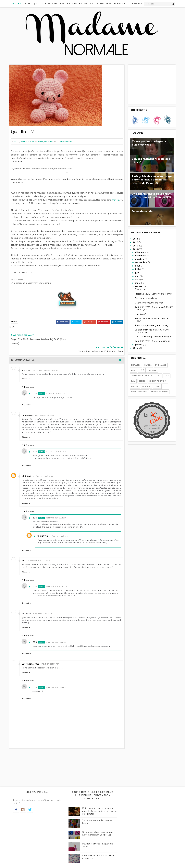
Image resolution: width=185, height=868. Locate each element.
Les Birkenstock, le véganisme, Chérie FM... (144, 796)
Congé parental (139, 392)
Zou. (35, 386)
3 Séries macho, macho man (149, 303)
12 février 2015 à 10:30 (57, 579)
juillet (138, 269)
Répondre (26, 371)
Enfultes (136, 365)
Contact (137, 4)
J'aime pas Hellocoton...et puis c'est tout (152, 320)
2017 (135, 242)
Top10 (157, 386)
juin (137, 273)
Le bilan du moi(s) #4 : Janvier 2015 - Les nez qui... (153, 331)
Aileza (25, 553)
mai (137, 276)
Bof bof (146, 386)
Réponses (29, 379)
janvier (139, 344)
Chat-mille (28, 407)
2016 (135, 246)
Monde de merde (159, 392)
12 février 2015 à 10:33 (57, 634)
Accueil (17, 4)
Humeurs (103, 4)
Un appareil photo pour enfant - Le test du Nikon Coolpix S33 (97, 826)
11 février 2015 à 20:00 (40, 553)
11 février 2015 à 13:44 (45, 407)
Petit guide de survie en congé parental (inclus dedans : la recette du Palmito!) (152, 180)
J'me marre (160, 365)
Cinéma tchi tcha (158, 381)
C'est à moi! (140, 289)
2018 (135, 239)
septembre (141, 262)
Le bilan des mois (131, 831)
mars (138, 283)
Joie (166, 376)
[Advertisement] (152, 84)
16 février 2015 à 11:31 (50, 656)
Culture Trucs (52, 4)
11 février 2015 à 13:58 (56, 444)
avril (138, 280)
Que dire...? (140, 314)
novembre (141, 256)
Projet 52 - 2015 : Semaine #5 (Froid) (152, 341)
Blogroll (121, 4)
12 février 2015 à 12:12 (59, 528)
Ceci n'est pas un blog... (146, 298)
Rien (133, 370)
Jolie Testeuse (30, 362)
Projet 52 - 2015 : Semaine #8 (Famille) (154, 294)
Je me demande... (143, 211)
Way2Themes (37, 864)
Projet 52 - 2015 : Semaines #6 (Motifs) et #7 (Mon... (154, 308)
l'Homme (152, 370)
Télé (141, 370)
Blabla (40, 142)
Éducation (49, 142)
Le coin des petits (79, 4)
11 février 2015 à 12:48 (49, 362)
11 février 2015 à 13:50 (56, 386)
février (139, 286)
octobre (140, 259)
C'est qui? (32, 4)
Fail (133, 381)
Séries (142, 381)
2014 (135, 348)
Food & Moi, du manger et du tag (151, 325)
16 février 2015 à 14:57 (57, 679)
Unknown (27, 468)
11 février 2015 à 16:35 (43, 468)
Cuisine (135, 386)
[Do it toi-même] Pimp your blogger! (153, 337)
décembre (141, 252)
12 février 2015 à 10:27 (57, 510)
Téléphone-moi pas (132, 814)
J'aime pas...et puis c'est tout (146, 376)
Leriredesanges (31, 656)
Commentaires (64, 142)
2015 (135, 249)
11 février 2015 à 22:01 (43, 606)
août (138, 266)
